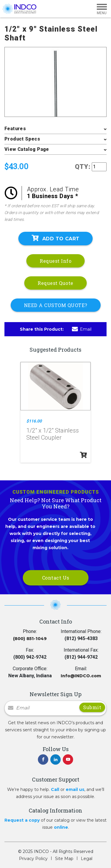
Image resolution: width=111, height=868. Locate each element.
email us (75, 789)
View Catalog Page (27, 149)
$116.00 (34, 421)
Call (55, 789)
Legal (87, 859)
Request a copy (22, 820)
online (61, 827)
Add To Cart (56, 238)
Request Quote (55, 283)
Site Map (64, 859)
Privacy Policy (33, 859)
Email (82, 329)
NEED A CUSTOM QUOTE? (56, 305)
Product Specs (22, 139)
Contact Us (56, 578)
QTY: (83, 167)
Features (15, 129)
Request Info (55, 261)
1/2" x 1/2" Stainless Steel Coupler (53, 434)
